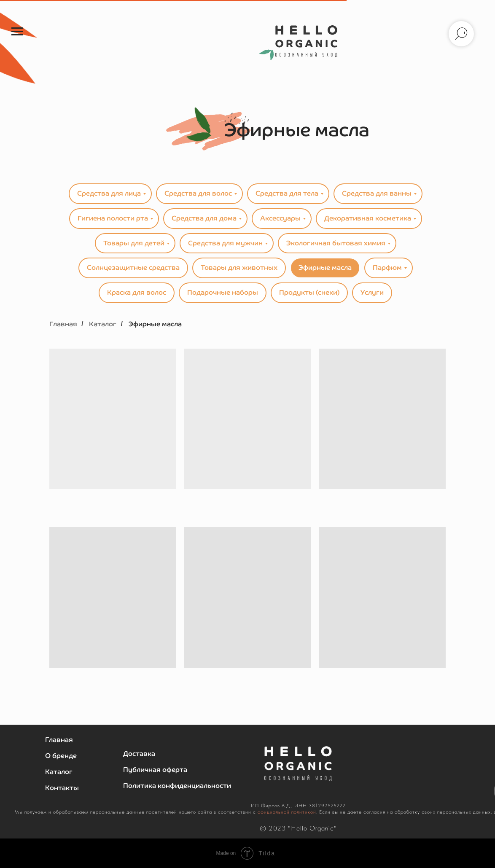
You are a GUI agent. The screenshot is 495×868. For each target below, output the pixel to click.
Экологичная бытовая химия (336, 243)
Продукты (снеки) (309, 292)
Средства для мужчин (225, 243)
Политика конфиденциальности (177, 786)
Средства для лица (109, 193)
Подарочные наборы (223, 292)
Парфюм (387, 267)
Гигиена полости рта (113, 218)
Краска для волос (137, 292)
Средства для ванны (377, 193)
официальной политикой (287, 812)
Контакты (62, 788)
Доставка (139, 754)
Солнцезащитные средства (133, 267)
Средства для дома (204, 218)
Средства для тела (287, 193)
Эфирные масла (325, 267)
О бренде (61, 756)
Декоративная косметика (368, 218)
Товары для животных (239, 267)
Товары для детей (134, 243)
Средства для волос (198, 193)
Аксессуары (280, 218)
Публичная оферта (155, 770)
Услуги (372, 292)
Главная (63, 324)
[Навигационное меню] (17, 32)
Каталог (103, 324)
